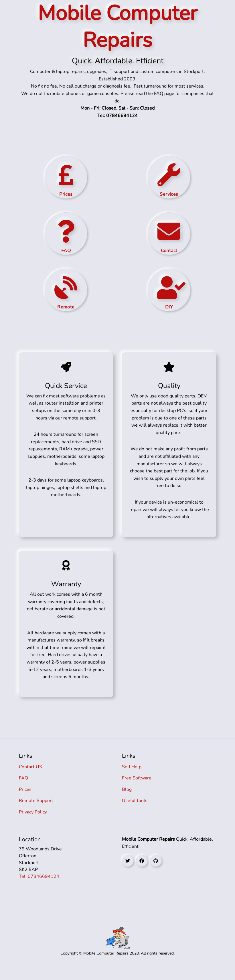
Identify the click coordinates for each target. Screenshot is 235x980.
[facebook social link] (142, 871)
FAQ (23, 788)
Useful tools (135, 810)
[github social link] (156, 871)
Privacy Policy (33, 822)
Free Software (137, 788)
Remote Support (36, 810)
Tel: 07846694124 (39, 886)
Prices (25, 799)
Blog (127, 799)
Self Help (132, 777)
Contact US (30, 777)
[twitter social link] (128, 871)
